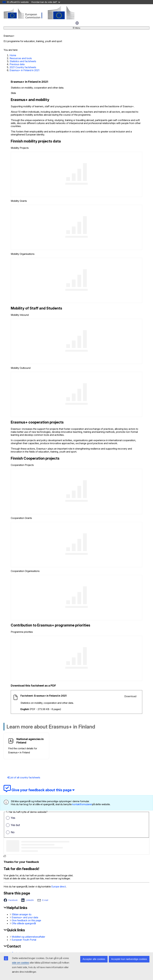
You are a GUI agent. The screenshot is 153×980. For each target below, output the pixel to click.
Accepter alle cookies (94, 959)
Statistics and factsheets (23, 61)
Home (13, 55)
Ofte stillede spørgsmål (24, 923)
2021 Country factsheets (23, 67)
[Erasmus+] (39, 18)
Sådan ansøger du (22, 914)
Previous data (17, 64)
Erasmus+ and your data (25, 917)
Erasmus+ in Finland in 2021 (25, 70)
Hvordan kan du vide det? (46, 2)
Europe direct (59, 887)
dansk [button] (77, 23)
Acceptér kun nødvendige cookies (129, 959)
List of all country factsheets (24, 777)
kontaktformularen (82, 804)
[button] (11, 900)
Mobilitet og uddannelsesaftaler (28, 937)
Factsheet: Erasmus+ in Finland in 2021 (43, 696)
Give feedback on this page (26, 920)
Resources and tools (21, 58)
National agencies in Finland (30, 741)
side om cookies (21, 963)
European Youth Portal (24, 940)
